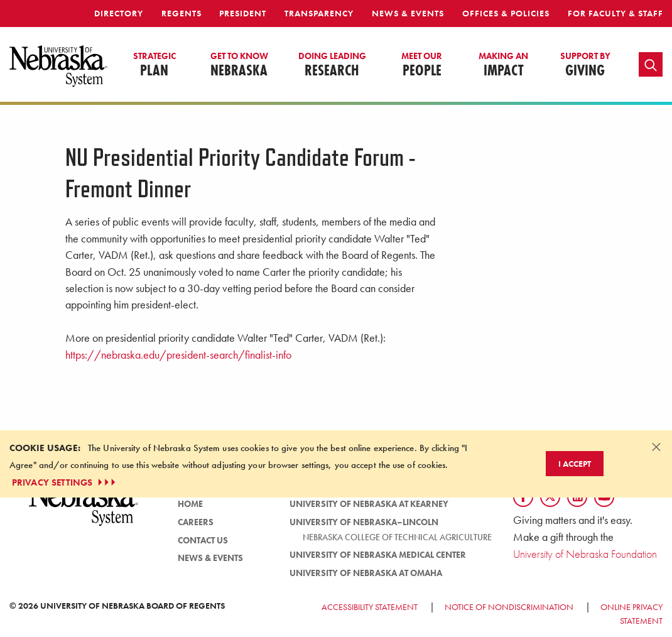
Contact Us (203, 540)
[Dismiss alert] (656, 447)
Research (332, 65)
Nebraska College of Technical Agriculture (397, 537)
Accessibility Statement (370, 607)
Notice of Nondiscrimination (509, 607)
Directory (119, 13)
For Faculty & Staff (615, 13)
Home (190, 504)
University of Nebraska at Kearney (369, 504)
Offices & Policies (506, 13)
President (243, 13)
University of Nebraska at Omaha (366, 573)
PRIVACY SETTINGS (65, 482)
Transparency (319, 13)
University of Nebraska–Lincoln (364, 522)
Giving (585, 65)
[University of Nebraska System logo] (84, 510)
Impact (503, 65)
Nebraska (239, 65)
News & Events (408, 13)
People (422, 65)
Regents (182, 13)
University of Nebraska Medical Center (378, 555)
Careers (196, 522)
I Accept (575, 464)
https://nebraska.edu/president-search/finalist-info (178, 355)
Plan (154, 65)
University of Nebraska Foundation (585, 554)
